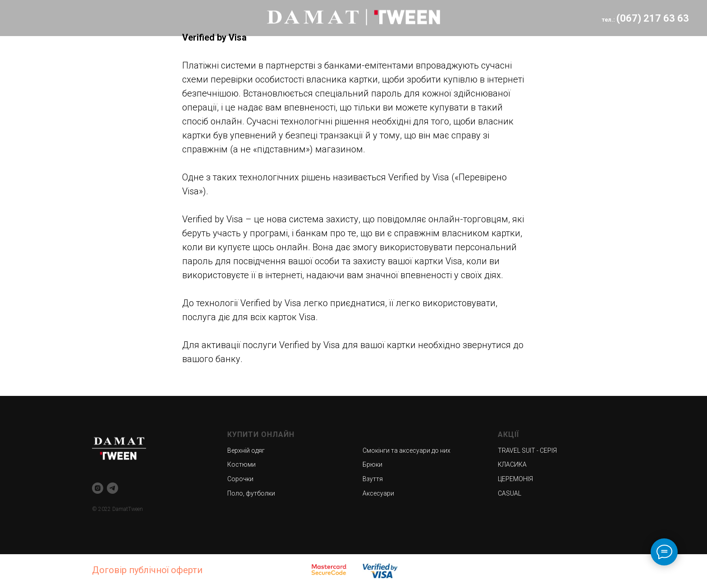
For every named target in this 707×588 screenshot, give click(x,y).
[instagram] (98, 488)
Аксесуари (378, 493)
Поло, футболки (251, 493)
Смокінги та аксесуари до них (406, 450)
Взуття (373, 479)
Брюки (372, 464)
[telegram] (112, 488)
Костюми (241, 464)
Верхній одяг (246, 450)
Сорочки (240, 479)
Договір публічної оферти (147, 570)
